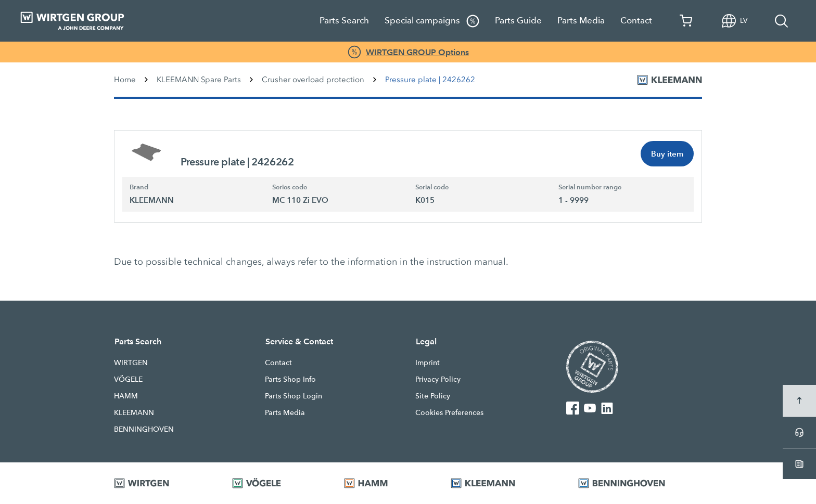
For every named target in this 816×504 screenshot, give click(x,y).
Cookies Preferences (449, 412)
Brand (139, 187)
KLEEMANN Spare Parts (199, 80)
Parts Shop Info (290, 379)
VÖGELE (128, 379)
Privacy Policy (438, 379)
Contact (636, 21)
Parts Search (344, 21)
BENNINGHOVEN (144, 429)
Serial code (432, 187)
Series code (290, 187)
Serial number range (590, 187)
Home (125, 80)
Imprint (428, 363)
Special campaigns (432, 21)
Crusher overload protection (313, 80)
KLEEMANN (134, 412)
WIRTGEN (131, 363)
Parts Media (581, 21)
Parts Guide (518, 21)
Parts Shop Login (294, 396)
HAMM (126, 396)
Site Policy (433, 396)
